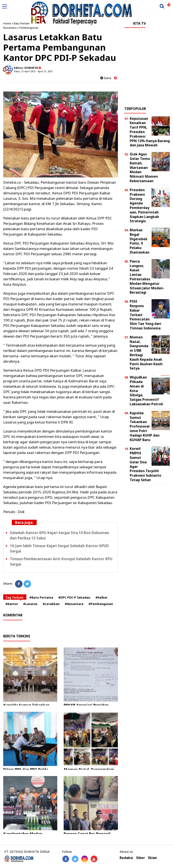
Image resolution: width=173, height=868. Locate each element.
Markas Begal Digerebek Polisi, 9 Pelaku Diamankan (140, 241)
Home (7, 23)
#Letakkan (51, 604)
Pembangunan (29, 28)
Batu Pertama (22, 23)
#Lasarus (30, 604)
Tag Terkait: (15, 597)
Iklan (152, 858)
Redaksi (126, 858)
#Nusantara (74, 604)
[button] (169, 3)
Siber (141, 858)
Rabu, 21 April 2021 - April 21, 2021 (33, 71)
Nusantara (10, 28)
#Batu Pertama (41, 597)
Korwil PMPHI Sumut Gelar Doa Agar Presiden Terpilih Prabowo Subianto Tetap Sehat (145, 464)
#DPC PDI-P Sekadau (74, 597)
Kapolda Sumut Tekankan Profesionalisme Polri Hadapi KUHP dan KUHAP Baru (145, 426)
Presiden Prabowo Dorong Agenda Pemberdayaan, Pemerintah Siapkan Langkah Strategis (144, 206)
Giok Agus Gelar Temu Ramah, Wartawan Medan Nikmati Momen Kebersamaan (144, 167)
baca (106, 78)
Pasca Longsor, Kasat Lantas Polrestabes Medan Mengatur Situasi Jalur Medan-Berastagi (147, 277)
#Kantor (12, 604)
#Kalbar (101, 597)
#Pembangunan (101, 604)
